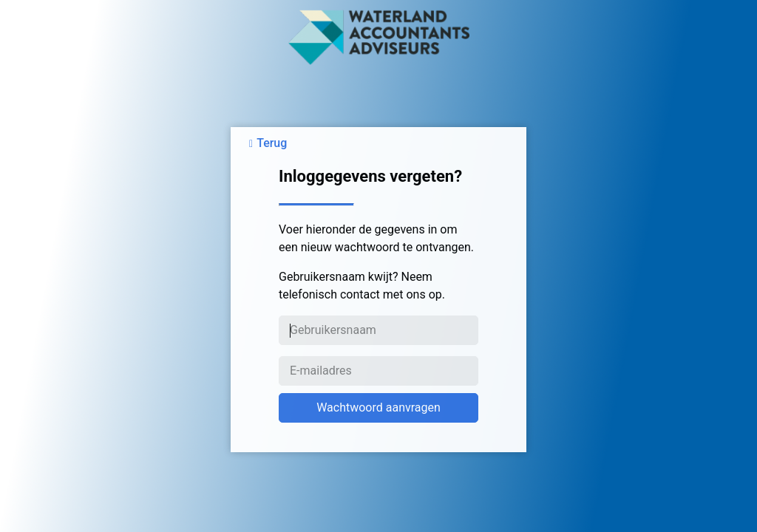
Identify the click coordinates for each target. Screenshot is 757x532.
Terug (272, 143)
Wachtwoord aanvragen (378, 407)
